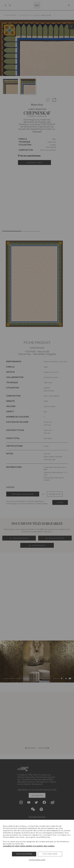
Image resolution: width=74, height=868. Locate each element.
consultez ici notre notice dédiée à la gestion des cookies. (29, 846)
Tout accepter (24, 854)
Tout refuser (50, 854)
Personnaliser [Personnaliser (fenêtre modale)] (37, 860)
